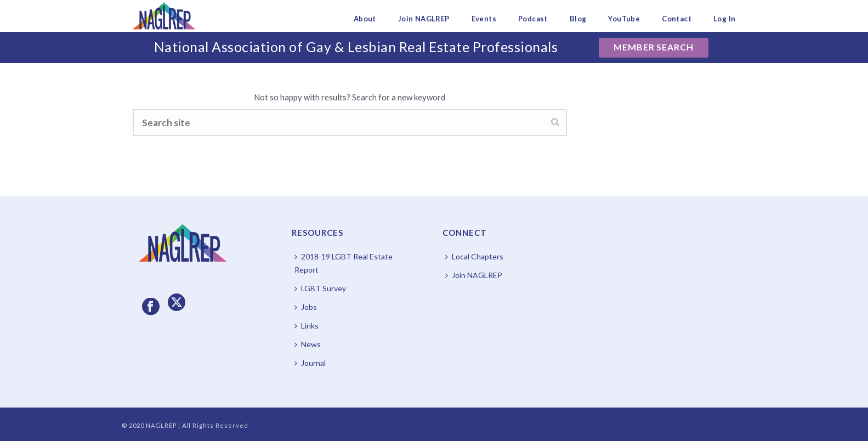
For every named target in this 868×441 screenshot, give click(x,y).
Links (307, 326)
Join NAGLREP (424, 19)
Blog (578, 19)
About (365, 19)
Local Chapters (474, 256)
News (308, 344)
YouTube (624, 19)
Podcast (533, 19)
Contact (677, 19)
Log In (724, 19)
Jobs (306, 307)
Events (484, 19)
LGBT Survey (320, 288)
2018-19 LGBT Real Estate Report (344, 263)
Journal (310, 363)
